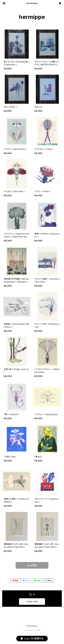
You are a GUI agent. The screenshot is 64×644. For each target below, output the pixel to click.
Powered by (32, 630)
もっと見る (32, 565)
